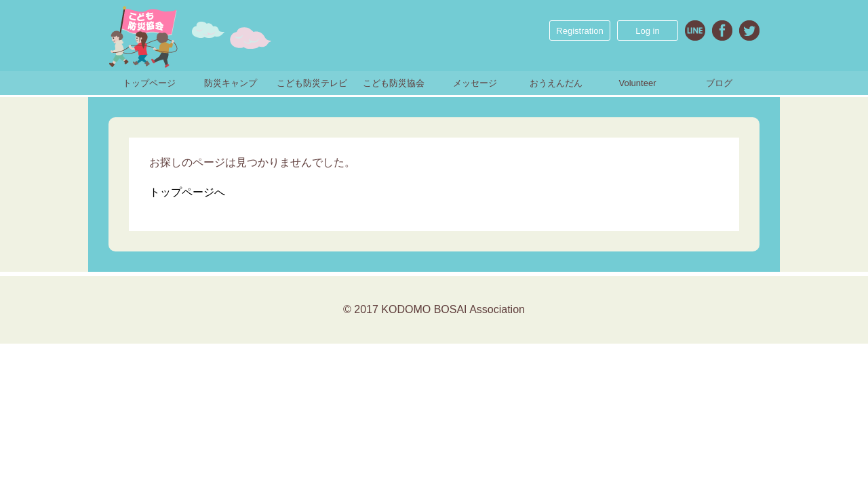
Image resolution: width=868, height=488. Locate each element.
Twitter (749, 30)
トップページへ (187, 192)
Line (695, 30)
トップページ (149, 83)
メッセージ (475, 83)
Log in (647, 31)
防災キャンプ (231, 83)
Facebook (722, 30)
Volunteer (638, 83)
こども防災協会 (394, 83)
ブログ (719, 83)
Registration (579, 31)
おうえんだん (556, 83)
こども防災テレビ (312, 83)
